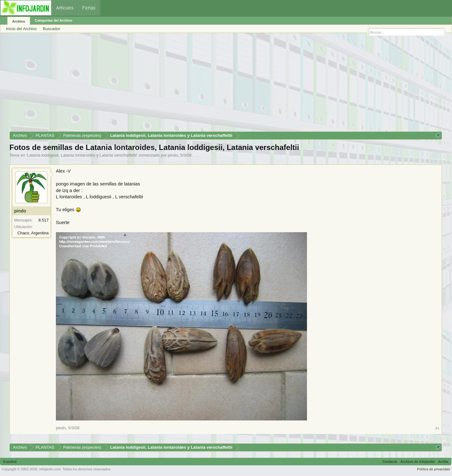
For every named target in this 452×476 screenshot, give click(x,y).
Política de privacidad (433, 469)
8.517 (43, 220)
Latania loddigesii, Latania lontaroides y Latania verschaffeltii (82, 155)
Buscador (52, 29)
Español (10, 462)
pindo (173, 155)
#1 (437, 428)
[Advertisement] (198, 84)
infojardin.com (50, 469)
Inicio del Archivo (21, 29)
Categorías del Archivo (54, 20)
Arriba (443, 462)
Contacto (390, 462)
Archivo (19, 21)
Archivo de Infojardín (418, 462)
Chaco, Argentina (33, 233)
